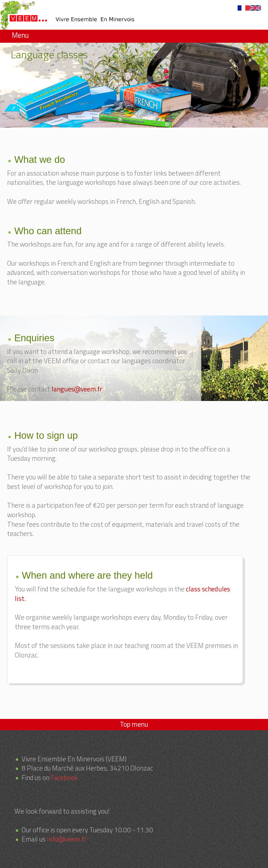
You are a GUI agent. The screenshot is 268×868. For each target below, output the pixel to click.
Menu (20, 35)
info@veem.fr (67, 839)
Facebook (64, 777)
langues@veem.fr (77, 389)
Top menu (134, 724)
